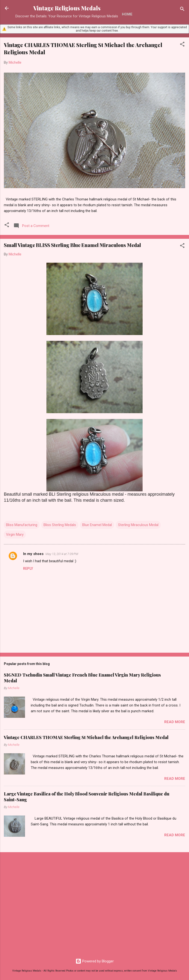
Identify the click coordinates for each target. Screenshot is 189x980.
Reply (28, 569)
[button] (182, 45)
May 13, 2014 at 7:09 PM (62, 554)
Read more (175, 722)
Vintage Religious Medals (67, 8)
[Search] (182, 10)
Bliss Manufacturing (22, 525)
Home (127, 14)
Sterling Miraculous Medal (138, 525)
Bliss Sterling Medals (60, 525)
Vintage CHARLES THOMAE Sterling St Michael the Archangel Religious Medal (86, 737)
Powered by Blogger (95, 961)
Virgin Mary (15, 535)
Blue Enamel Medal (97, 525)
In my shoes (33, 554)
